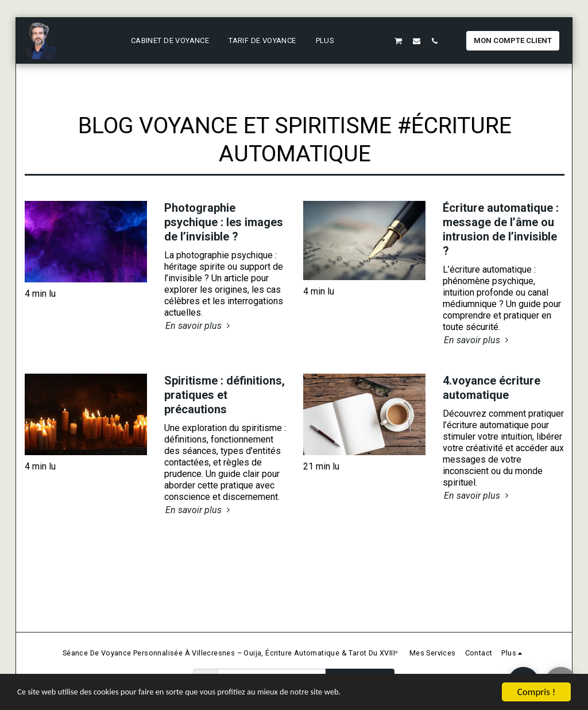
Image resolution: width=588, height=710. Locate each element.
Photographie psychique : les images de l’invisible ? (224, 222)
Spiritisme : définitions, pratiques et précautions (225, 395)
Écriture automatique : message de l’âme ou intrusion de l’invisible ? (501, 229)
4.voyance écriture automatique (492, 388)
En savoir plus (199, 326)
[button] (363, 41)
